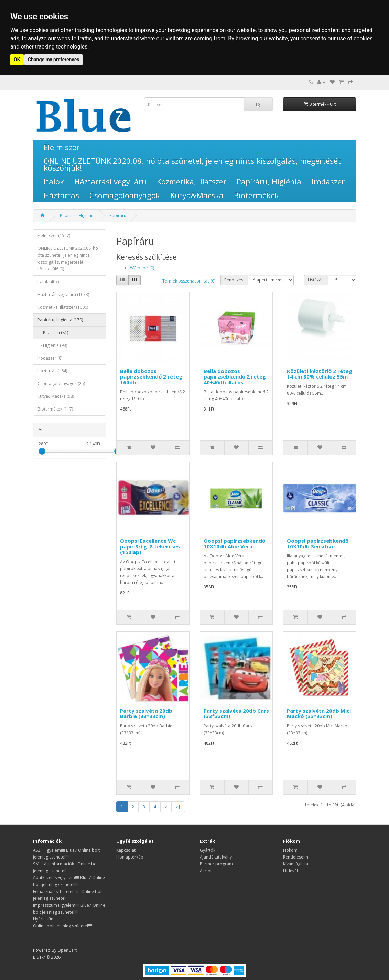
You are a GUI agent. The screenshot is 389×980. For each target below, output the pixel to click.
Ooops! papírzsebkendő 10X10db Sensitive (318, 544)
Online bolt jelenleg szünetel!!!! (63, 926)
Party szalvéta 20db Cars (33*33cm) (236, 713)
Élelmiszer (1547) (54, 236)
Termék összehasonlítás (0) (189, 281)
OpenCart (67, 950)
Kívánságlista (296, 864)
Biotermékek (256, 195)
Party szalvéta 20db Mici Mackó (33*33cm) (319, 713)
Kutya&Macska (197, 195)
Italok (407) (48, 282)
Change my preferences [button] (53, 60)
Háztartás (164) (52, 371)
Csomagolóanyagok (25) (61, 384)
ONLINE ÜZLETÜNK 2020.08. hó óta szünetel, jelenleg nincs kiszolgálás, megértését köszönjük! (192, 164)
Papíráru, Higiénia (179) (60, 320)
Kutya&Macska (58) (56, 396)
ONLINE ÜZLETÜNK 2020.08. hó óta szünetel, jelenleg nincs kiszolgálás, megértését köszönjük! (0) (68, 259)
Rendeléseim (296, 857)
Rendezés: (234, 280)
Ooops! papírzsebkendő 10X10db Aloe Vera (234, 544)
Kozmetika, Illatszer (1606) (63, 307)
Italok (54, 181)
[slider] (42, 451)
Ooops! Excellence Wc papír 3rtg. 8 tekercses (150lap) (150, 546)
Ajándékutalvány (216, 857)
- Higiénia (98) (52, 345)
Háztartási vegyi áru (110, 181)
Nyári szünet (45, 919)
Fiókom (290, 850)
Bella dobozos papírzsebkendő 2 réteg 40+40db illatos (235, 377)
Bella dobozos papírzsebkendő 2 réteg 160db (151, 377)
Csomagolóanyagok (125, 195)
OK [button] (17, 60)
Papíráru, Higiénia (269, 181)
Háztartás (61, 195)
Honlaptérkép (130, 857)
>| (178, 807)
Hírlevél (290, 871)
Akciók (206, 871)
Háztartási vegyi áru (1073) (63, 294)
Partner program (216, 864)
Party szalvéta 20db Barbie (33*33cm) (146, 713)
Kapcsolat (126, 850)
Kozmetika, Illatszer (192, 181)
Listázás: (316, 280)
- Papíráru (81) (53, 333)
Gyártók (208, 850)
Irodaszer (328, 181)
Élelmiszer (62, 147)
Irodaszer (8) (50, 358)
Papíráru (118, 216)
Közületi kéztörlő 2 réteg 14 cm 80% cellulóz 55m (320, 374)
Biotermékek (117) (55, 409)
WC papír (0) (142, 268)
